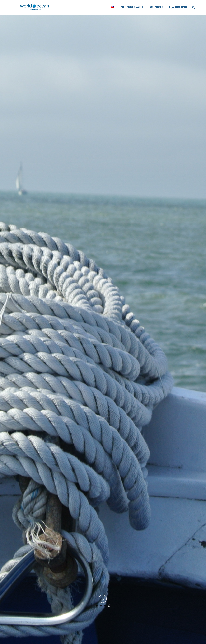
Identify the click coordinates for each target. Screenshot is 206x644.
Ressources (156, 8)
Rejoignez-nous (178, 8)
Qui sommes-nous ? (132, 8)
